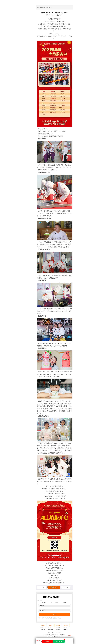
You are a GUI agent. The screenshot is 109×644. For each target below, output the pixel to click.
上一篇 (42, 587)
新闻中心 (40, 7)
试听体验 (66, 625)
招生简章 (58, 625)
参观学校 (43, 625)
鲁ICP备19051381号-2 (56, 633)
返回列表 (54, 587)
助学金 (50, 625)
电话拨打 (47, 641)
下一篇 (66, 587)
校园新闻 (47, 7)
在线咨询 (60, 641)
